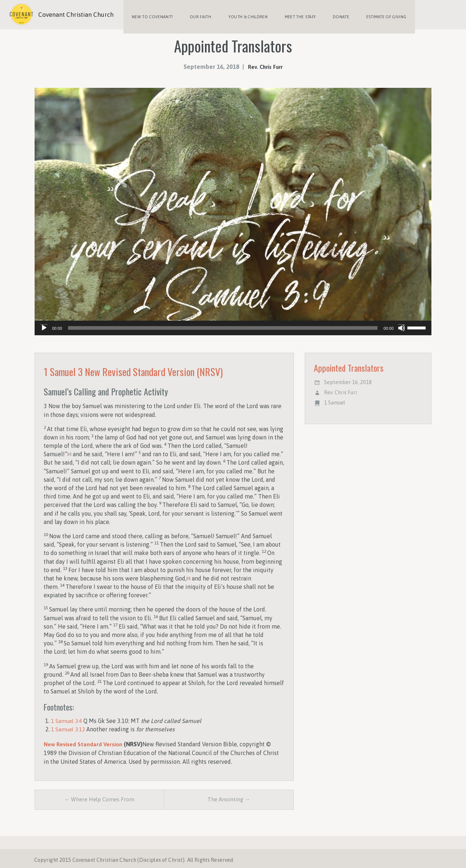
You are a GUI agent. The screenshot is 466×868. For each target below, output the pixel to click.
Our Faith (197, 15)
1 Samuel (335, 398)
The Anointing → (229, 796)
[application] (233, 324)
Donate (330, 15)
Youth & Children (242, 15)
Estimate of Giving (373, 15)
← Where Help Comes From (99, 796)
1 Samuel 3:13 (69, 725)
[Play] (44, 324)
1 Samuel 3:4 (68, 716)
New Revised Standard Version (84, 740)
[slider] (223, 324)
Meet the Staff (292, 15)
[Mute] (402, 324)
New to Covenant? (151, 15)
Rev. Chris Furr (265, 62)
